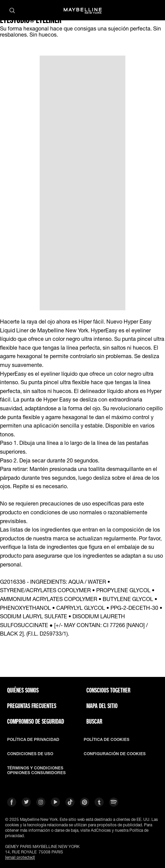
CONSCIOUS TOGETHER (108, 690)
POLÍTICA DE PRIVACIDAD (33, 740)
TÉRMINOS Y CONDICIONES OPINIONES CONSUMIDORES (36, 770)
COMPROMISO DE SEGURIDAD (36, 721)
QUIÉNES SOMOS (23, 690)
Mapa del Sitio (102, 706)
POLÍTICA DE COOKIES (107, 740)
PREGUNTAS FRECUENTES (32, 706)
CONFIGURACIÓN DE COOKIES (115, 754)
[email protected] (20, 857)
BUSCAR (94, 721)
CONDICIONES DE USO (30, 754)
